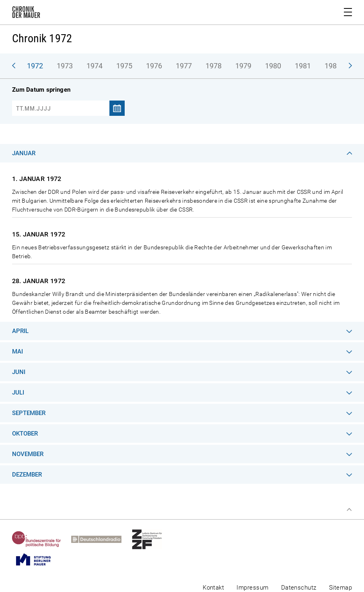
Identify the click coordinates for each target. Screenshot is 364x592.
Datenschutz (299, 588)
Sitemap (340, 588)
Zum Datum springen (41, 90)
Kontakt (213, 588)
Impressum (252, 588)
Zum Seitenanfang (349, 510)
